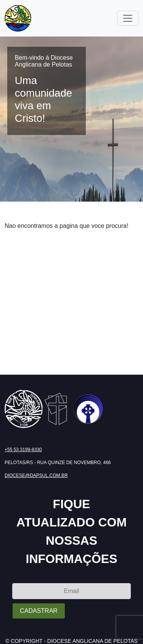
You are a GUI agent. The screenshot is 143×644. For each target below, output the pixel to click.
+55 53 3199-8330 (23, 450)
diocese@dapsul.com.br (36, 475)
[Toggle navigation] (128, 18)
